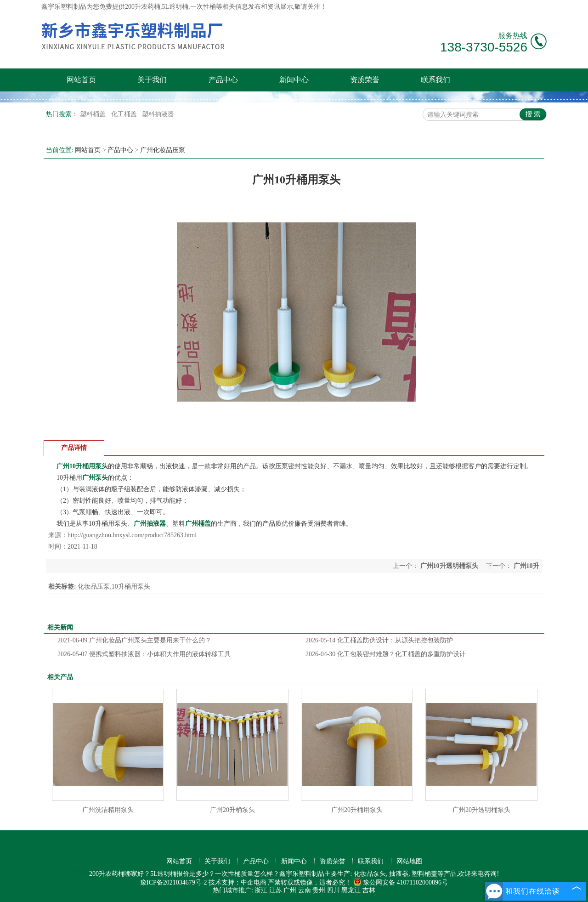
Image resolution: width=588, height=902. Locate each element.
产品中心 (223, 80)
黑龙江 (351, 890)
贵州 (319, 890)
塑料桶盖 (94, 114)
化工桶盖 (125, 114)
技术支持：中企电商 (237, 882)
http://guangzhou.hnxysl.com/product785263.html (132, 535)
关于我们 (152, 80)
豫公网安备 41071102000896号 (401, 882)
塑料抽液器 (158, 114)
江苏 (276, 890)
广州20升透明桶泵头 (481, 810)
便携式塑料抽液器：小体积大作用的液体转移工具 (144, 654)
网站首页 (81, 80)
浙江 (261, 890)
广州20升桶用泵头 (357, 810)
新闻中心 (294, 80)
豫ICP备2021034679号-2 (173, 882)
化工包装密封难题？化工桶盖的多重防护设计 (386, 654)
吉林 (369, 890)
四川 (334, 890)
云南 (305, 890)
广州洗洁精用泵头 (108, 810)
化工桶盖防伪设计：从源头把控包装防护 (379, 640)
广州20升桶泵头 (232, 810)
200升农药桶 (143, 7)
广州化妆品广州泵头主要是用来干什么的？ (134, 640)
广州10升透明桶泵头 (449, 566)
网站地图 (409, 861)
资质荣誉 (365, 80)
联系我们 (435, 80)
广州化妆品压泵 (163, 150)
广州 (290, 890)
